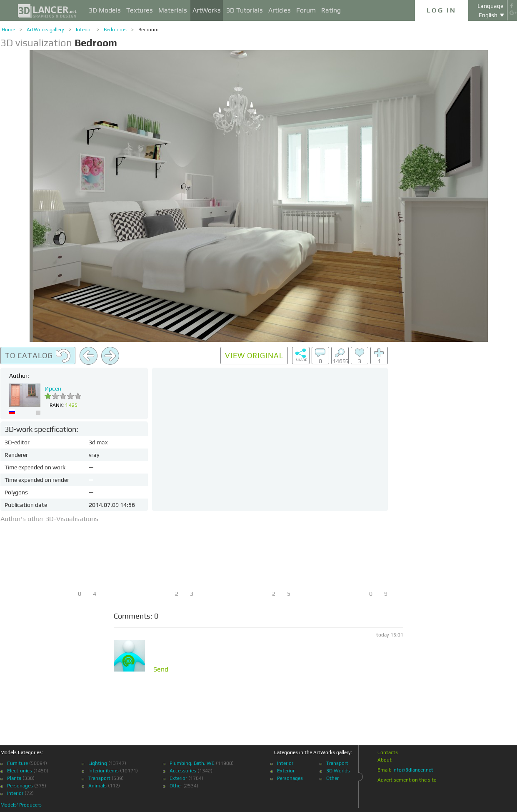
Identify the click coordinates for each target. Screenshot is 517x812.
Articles (280, 10)
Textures (140, 10)
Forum (306, 10)
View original (254, 355)
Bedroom (149, 30)
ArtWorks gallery (45, 30)
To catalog (38, 356)
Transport (99, 778)
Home (8, 30)
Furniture (17, 763)
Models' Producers (21, 805)
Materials (173, 10)
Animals (97, 786)
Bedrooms (115, 30)
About (385, 760)
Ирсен (53, 388)
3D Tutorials (245, 10)
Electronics (20, 771)
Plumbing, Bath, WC (192, 763)
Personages (20, 786)
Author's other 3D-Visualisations (49, 519)
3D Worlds (338, 771)
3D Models (105, 10)
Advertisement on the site (407, 780)
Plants (14, 778)
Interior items (104, 771)
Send (161, 669)
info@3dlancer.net (413, 770)
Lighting (98, 763)
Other (176, 786)
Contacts (388, 752)
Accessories (183, 771)
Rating (331, 10)
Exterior (178, 778)
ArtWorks (207, 10)
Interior (84, 30)
